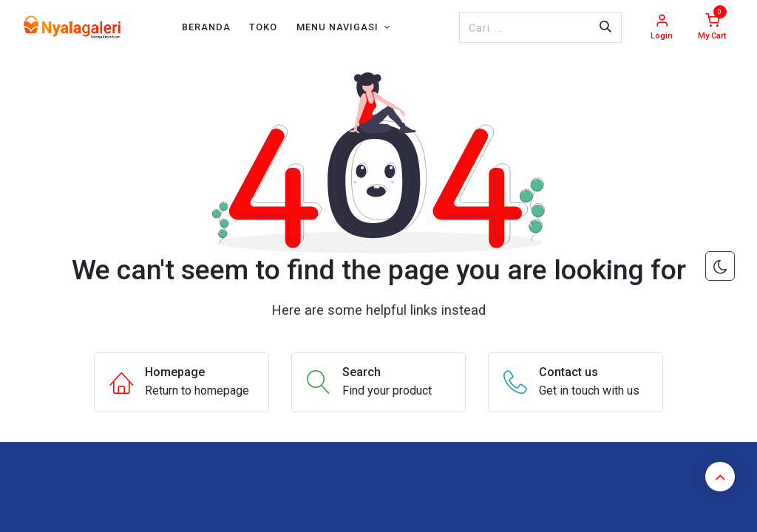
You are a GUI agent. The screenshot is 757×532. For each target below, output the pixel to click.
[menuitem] (206, 27)
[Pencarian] (605, 27)
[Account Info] (662, 28)
